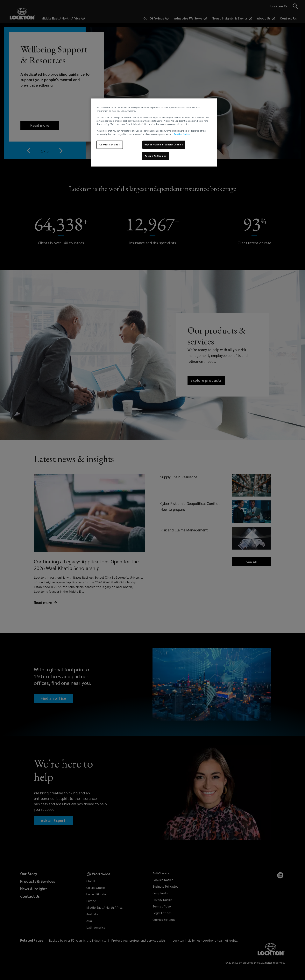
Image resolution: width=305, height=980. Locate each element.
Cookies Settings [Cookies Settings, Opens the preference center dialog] (110, 145)
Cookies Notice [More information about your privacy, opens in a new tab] (182, 134)
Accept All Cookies (156, 156)
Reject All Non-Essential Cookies (164, 145)
